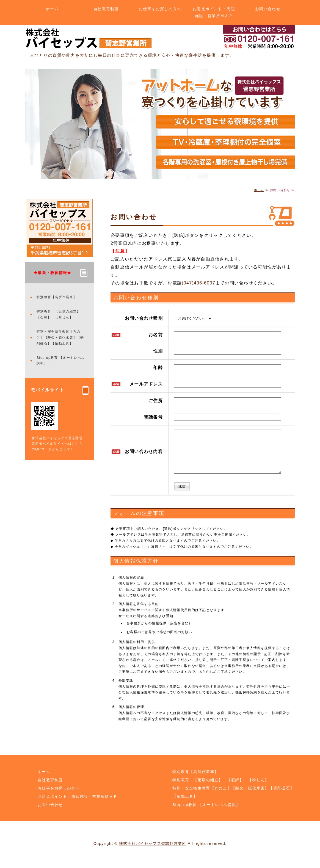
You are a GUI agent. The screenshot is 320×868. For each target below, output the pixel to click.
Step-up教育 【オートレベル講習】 (61, 361)
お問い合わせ (268, 9)
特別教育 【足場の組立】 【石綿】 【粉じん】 (60, 314)
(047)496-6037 (198, 283)
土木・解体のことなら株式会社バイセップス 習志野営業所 (89, 38)
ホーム (52, 9)
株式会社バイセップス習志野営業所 (153, 852)
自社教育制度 (106, 9)
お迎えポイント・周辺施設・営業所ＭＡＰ (214, 12)
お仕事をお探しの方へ (160, 9)
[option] (160, 124)
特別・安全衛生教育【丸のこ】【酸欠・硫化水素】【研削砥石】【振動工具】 (60, 337)
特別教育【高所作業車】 (57, 297)
